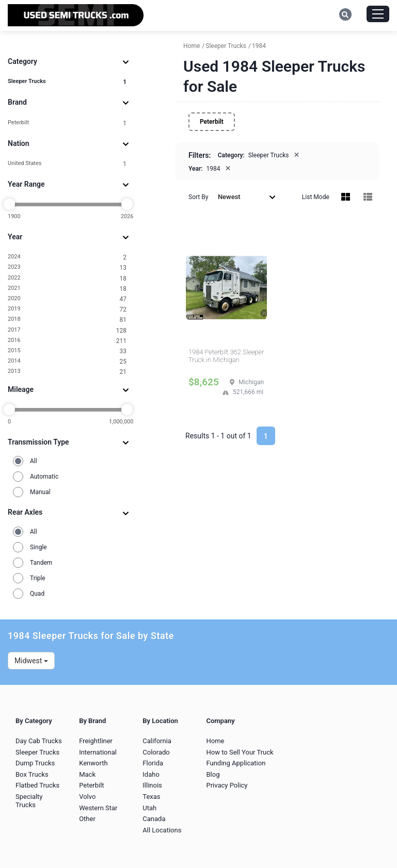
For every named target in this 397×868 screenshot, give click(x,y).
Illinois (152, 785)
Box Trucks (32, 774)
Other (87, 819)
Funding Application (236, 763)
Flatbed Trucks (37, 785)
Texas (151, 797)
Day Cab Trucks (39, 741)
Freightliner (96, 741)
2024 (67, 257)
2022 (67, 278)
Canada (154, 819)
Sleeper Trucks (67, 82)
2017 (67, 330)
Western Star (98, 808)
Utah (149, 808)
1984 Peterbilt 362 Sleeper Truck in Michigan (226, 356)
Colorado (156, 752)
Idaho (151, 774)
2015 (67, 351)
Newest (247, 197)
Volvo (87, 797)
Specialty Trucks (29, 801)
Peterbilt (67, 123)
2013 (67, 372)
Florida (153, 763)
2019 (67, 309)
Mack (87, 774)
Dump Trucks (35, 763)
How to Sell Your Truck (240, 752)
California (157, 741)
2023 (67, 267)
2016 (67, 341)
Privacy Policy (227, 785)
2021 (67, 289)
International (98, 752)
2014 (67, 361)
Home (215, 741)
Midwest (31, 661)
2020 (67, 299)
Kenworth (93, 763)
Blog (213, 774)
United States (67, 164)
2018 (67, 320)
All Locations (162, 830)
